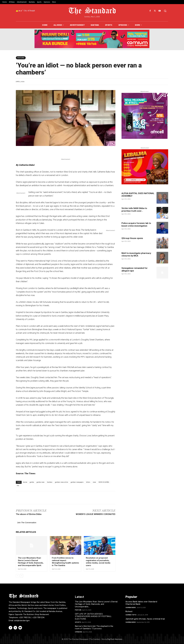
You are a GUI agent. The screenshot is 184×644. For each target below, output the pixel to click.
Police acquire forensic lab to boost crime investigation (136, 224)
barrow (25, 482)
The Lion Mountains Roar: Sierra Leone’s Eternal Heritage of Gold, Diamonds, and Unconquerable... (96, 604)
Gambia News (131, 608)
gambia (32, 482)
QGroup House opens (132, 238)
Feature (21, 58)
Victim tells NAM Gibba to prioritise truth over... (134, 209)
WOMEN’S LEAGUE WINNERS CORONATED (96, 514)
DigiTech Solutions (115, 639)
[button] (165, 11)
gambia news (41, 482)
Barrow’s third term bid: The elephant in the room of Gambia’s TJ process (94, 627)
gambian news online (62, 482)
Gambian (50, 482)
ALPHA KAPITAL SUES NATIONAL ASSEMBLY (138, 195)
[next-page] (22, 576)
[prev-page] (17, 576)
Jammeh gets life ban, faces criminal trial (145, 619)
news (94, 482)
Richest (129, 611)
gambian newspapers (77, 482)
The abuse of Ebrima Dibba (29, 514)
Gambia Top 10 (131, 615)
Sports (78, 622)
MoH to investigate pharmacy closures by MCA (136, 254)
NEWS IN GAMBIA (104, 482)
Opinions (78, 632)
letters (88, 482)
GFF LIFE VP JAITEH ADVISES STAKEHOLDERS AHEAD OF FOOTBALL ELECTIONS (93, 616)
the (18, 486)
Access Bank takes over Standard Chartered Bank (141, 603)
